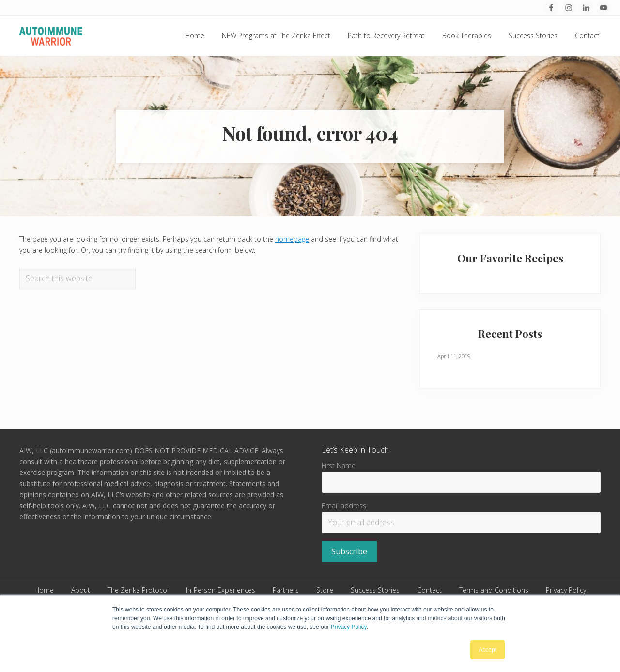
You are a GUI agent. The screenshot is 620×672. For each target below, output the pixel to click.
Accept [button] (488, 650)
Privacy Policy (349, 627)
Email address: (345, 506)
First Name (339, 466)
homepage (292, 239)
